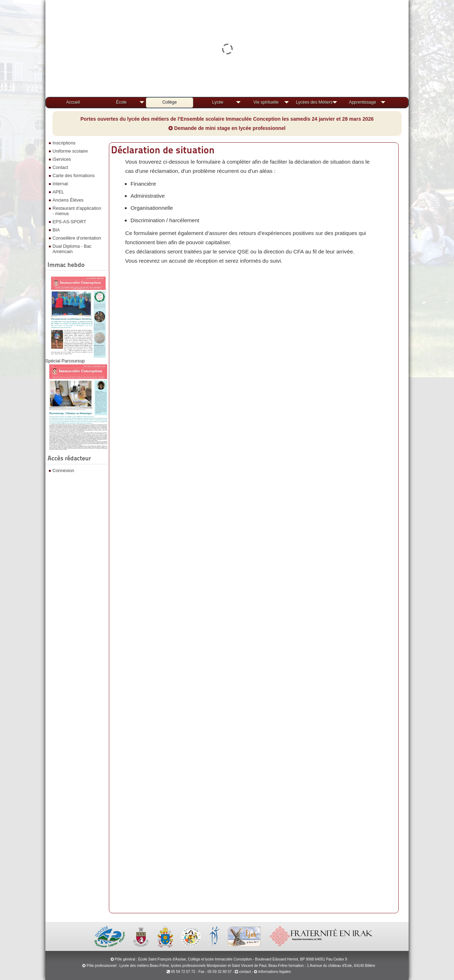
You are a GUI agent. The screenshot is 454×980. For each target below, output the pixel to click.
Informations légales (275, 972)
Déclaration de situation (163, 150)
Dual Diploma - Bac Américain (72, 249)
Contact (60, 167)
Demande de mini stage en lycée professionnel (227, 128)
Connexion (63, 470)
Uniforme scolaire (70, 151)
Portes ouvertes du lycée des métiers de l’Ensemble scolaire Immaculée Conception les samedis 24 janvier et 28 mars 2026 (227, 119)
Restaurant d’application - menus (77, 211)
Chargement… (253, 589)
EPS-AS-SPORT (69, 222)
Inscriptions (64, 143)
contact (243, 972)
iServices (62, 159)
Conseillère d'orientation (77, 238)
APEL (58, 192)
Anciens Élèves (68, 200)
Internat (60, 184)
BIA (56, 230)
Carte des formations (74, 176)
